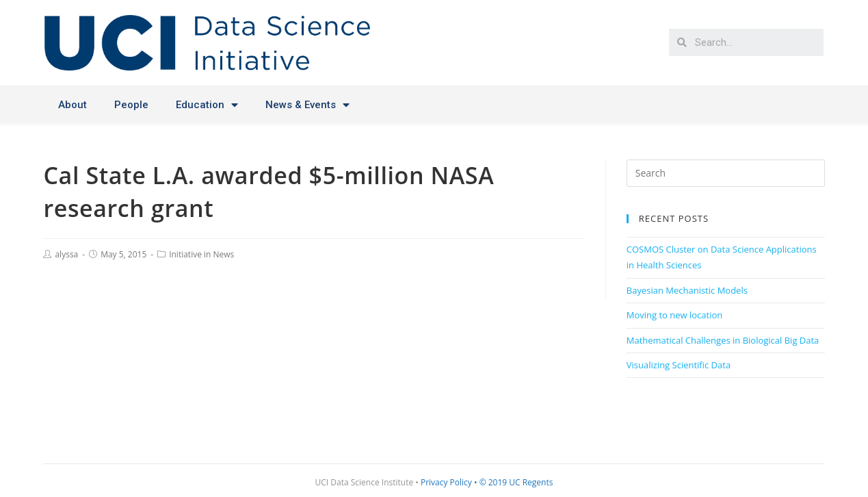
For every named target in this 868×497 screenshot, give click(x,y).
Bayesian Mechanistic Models (687, 290)
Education (207, 105)
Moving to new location (675, 315)
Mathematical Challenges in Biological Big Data (723, 340)
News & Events (307, 105)
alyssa (66, 254)
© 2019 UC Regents (516, 482)
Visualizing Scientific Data (679, 365)
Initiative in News (201, 254)
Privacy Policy (446, 482)
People (131, 105)
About (73, 105)
